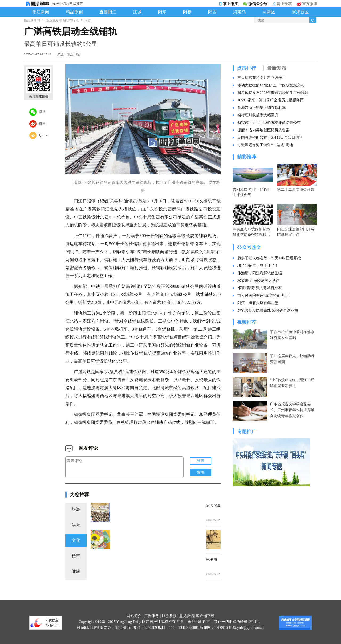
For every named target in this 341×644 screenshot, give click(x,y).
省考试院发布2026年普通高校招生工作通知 (273, 93)
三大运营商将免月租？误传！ (262, 78)
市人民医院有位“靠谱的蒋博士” (263, 295)
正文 (88, 21)
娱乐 (76, 525)
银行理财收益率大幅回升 (258, 115)
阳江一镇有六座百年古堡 (258, 303)
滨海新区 (300, 12)
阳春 (187, 12)
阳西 (212, 12)
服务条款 (169, 616)
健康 (76, 571)
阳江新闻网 (32, 21)
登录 (201, 461)
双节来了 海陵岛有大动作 (258, 281)
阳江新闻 (41, 12)
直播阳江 (108, 12)
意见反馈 (187, 616)
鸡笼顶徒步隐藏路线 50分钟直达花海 (268, 310)
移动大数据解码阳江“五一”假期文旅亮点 (271, 85)
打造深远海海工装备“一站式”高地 (265, 145)
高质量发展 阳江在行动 (62, 21)
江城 (137, 12)
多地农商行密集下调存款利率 (262, 108)
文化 (76, 540)
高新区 (269, 12)
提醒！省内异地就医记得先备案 (263, 130)
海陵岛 (239, 12)
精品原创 (74, 12)
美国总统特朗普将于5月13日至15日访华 (270, 138)
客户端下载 (205, 616)
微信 (37, 112)
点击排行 (246, 68)
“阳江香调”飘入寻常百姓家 (259, 288)
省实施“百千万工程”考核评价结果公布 (269, 123)
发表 (201, 472)
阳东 (162, 12)
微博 (37, 124)
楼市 (76, 556)
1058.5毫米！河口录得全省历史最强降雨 (271, 100)
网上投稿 (282, 4)
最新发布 (277, 68)
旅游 (76, 509)
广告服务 (152, 616)
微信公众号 (255, 4)
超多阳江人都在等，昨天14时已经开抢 (269, 258)
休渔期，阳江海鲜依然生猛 (260, 273)
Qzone (38, 136)
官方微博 (307, 4)
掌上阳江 (228, 4)
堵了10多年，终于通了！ (258, 266)
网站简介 (134, 616)
